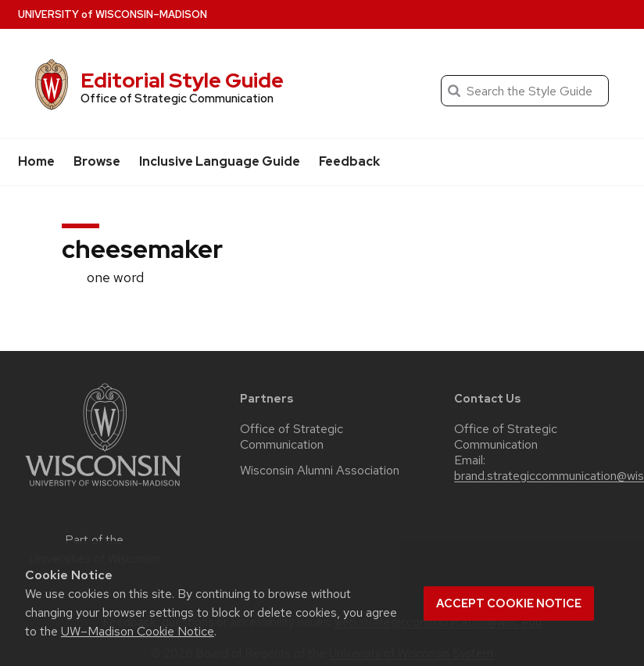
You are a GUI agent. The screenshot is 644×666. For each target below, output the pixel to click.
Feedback (349, 161)
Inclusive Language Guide (220, 161)
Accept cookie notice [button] (509, 603)
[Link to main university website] (103, 489)
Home (36, 161)
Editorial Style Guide (182, 80)
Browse (97, 161)
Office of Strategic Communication (292, 437)
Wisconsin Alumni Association (320, 471)
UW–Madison (113, 14)
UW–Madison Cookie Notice (138, 631)
